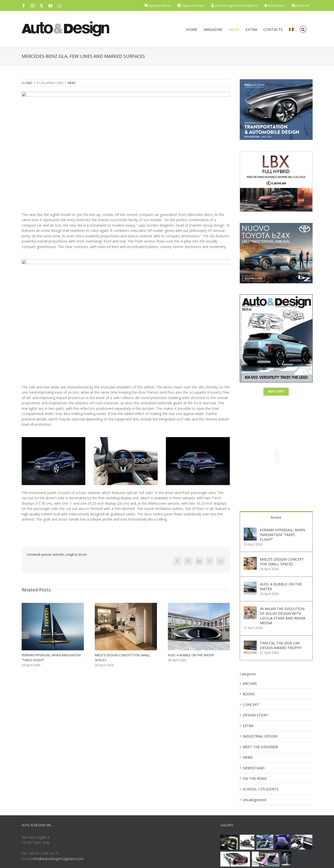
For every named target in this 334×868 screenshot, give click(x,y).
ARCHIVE (250, 683)
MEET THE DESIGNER (260, 747)
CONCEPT (251, 705)
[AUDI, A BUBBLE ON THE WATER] (250, 584)
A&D (29, 83)
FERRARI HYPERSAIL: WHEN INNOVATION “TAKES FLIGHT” (283, 535)
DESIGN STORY (255, 715)
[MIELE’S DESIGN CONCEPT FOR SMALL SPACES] (250, 559)
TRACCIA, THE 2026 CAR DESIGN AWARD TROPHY (281, 645)
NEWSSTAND (254, 768)
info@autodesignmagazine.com (58, 859)
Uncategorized (254, 800)
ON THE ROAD (255, 778)
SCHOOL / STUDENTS (261, 789)
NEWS (72, 83)
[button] (303, 29)
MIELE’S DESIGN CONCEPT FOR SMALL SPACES (282, 562)
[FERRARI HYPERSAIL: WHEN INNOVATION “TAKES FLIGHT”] (250, 530)
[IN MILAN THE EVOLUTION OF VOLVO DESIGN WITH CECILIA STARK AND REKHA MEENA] (250, 609)
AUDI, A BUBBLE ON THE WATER (191, 655)
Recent (276, 517)
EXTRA (248, 726)
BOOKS (249, 694)
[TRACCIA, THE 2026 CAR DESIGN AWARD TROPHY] (250, 643)
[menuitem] (291, 29)
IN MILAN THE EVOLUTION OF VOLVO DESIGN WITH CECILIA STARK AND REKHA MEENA (283, 616)
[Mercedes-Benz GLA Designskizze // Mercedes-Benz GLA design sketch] (126, 152)
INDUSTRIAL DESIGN (260, 736)
